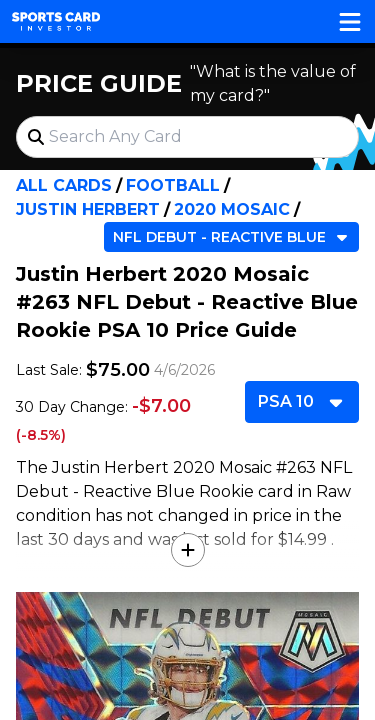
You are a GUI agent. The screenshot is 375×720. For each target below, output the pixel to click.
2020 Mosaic (232, 209)
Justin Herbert (88, 209)
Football (173, 185)
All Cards (64, 185)
